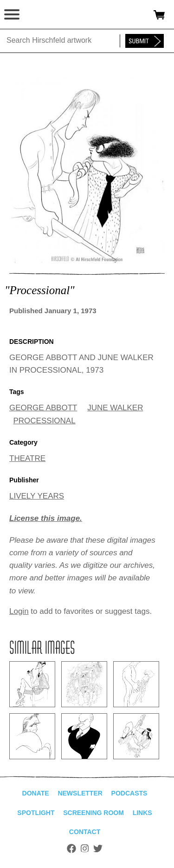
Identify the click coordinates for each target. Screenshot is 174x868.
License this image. (46, 518)
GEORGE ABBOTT (43, 408)
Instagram (85, 848)
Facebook (71, 848)
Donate (36, 793)
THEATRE (27, 458)
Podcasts (129, 793)
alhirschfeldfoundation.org (39, 15)
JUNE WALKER (115, 408)
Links (142, 813)
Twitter (98, 848)
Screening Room (93, 813)
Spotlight (36, 813)
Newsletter (80, 793)
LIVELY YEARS (37, 496)
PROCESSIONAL (45, 421)
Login (19, 611)
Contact (85, 832)
